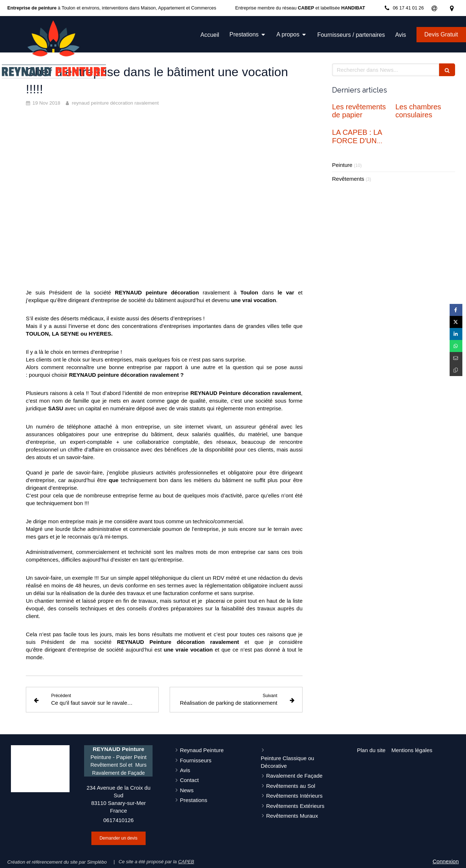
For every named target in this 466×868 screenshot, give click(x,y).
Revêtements (348, 179)
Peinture (342, 165)
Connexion (446, 861)
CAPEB (186, 862)
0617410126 (119, 820)
